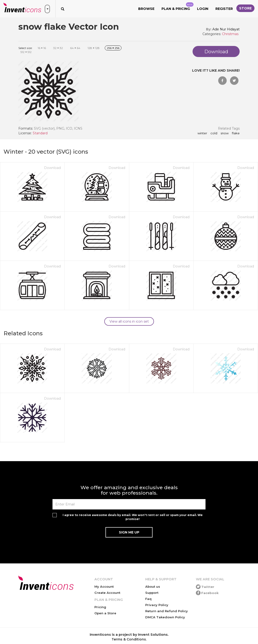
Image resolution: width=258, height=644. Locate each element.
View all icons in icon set (129, 321)
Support (152, 593)
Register (224, 9)
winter (202, 133)
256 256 (113, 48)
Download (52, 168)
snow (225, 133)
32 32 (58, 48)
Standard (40, 133)
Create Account (107, 593)
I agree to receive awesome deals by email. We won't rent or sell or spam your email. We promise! (133, 517)
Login (203, 9)
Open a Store (105, 613)
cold (214, 133)
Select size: (25, 48)
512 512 (26, 52)
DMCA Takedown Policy (165, 617)
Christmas (230, 34)
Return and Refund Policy (167, 611)
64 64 (75, 48)
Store (245, 8)
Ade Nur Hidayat (226, 29)
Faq (148, 599)
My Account (104, 587)
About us (153, 587)
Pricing (100, 607)
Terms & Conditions (129, 639)
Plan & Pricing (177, 7)
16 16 (42, 48)
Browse (146, 9)
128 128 (94, 48)
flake (236, 133)
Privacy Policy (157, 605)
